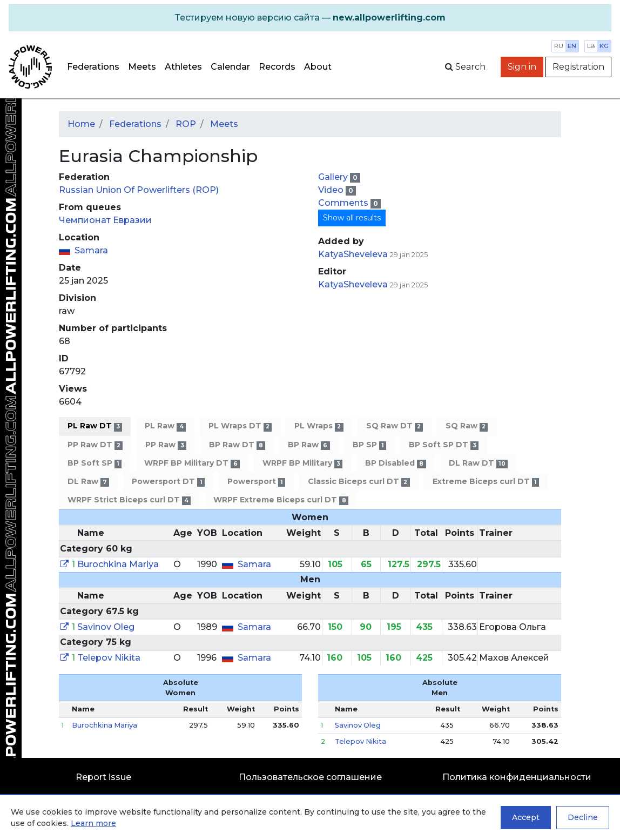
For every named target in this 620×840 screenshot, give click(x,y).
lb (591, 46)
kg (604, 46)
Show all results (352, 218)
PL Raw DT (95, 426)
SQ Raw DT (395, 426)
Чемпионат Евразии (105, 220)
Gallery (334, 177)
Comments (344, 203)
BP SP (369, 445)
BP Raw (309, 445)
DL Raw (88, 482)
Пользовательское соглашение (310, 777)
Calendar (230, 67)
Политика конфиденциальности (517, 777)
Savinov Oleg (106, 627)
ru (559, 46)
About (318, 67)
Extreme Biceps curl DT (486, 482)
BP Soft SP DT (444, 445)
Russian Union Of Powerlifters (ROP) (139, 190)
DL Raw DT (478, 463)
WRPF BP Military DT (192, 463)
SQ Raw (467, 426)
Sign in (522, 67)
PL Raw (165, 426)
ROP (186, 124)
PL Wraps (319, 426)
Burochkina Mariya (118, 564)
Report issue (103, 777)
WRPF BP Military (302, 463)
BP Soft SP (95, 463)
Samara (91, 250)
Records (277, 67)
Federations (93, 67)
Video (332, 190)
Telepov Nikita (109, 658)
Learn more (93, 823)
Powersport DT (168, 482)
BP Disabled (395, 463)
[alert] (310, 18)
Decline (583, 817)
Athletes (183, 67)
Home (81, 124)
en (572, 46)
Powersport (256, 482)
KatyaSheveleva (353, 254)
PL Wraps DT (240, 426)
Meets (142, 67)
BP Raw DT (237, 445)
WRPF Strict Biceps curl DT (129, 500)
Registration (578, 67)
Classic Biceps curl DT (359, 482)
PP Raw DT (95, 445)
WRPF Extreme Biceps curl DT (281, 500)
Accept (526, 817)
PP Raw (166, 445)
